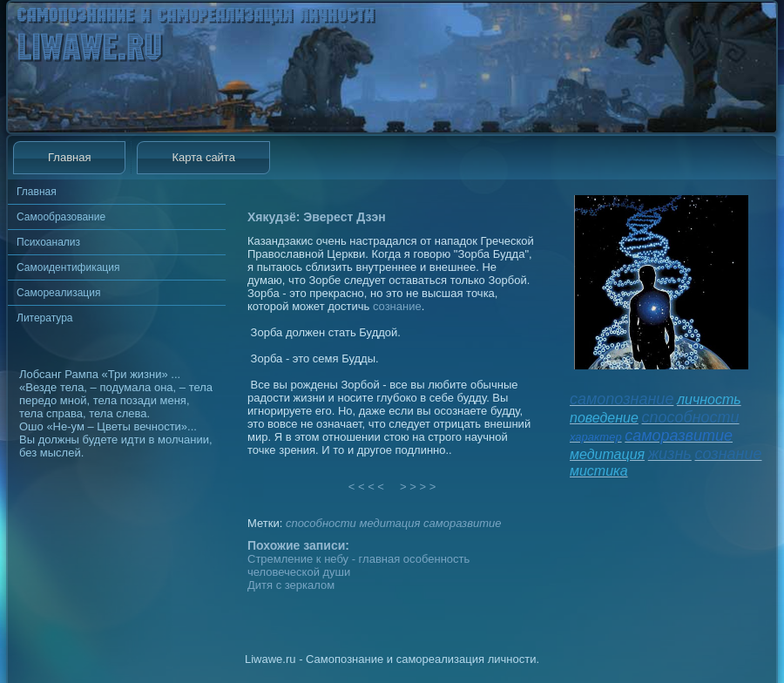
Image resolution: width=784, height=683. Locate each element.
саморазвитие (462, 523)
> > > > (418, 487)
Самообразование (61, 217)
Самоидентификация (68, 267)
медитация (389, 523)
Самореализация (58, 293)
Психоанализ (48, 242)
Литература (45, 318)
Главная (69, 157)
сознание (397, 306)
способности (321, 523)
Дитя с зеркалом (291, 585)
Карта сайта (203, 157)
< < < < (367, 487)
